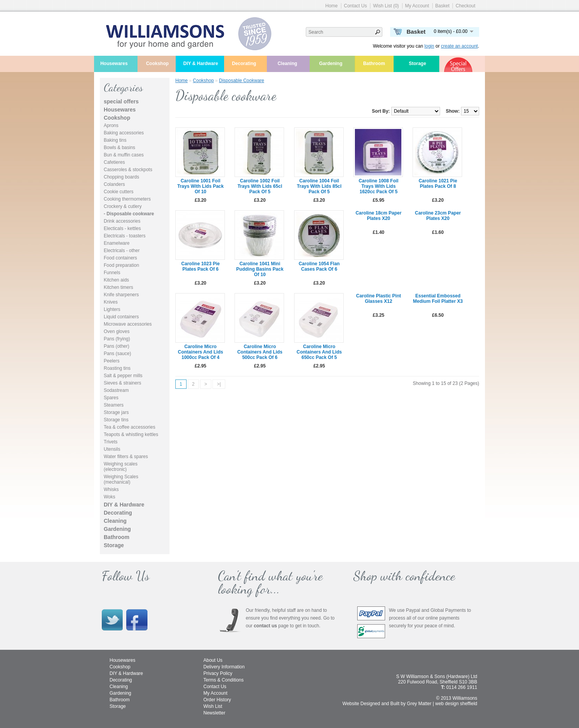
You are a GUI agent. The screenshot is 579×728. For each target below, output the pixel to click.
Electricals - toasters (125, 236)
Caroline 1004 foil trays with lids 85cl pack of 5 (319, 186)
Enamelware (117, 243)
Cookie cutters (119, 192)
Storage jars (116, 412)
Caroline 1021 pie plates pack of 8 (438, 184)
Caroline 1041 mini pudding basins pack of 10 (260, 269)
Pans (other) (116, 346)
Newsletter (215, 713)
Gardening (331, 64)
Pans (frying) (117, 339)
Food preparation (121, 265)
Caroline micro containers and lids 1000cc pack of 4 (201, 352)
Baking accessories (124, 133)
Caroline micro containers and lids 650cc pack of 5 (319, 352)
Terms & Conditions (224, 680)
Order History (217, 700)
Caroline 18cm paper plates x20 (379, 216)
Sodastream (116, 390)
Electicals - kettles (122, 228)
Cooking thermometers (127, 199)
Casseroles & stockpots (128, 170)
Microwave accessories (128, 324)
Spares (111, 398)
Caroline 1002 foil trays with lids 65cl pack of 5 (260, 186)
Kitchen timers (118, 287)
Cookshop (157, 64)
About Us (213, 660)
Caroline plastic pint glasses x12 (379, 299)
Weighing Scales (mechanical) (121, 479)
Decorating (244, 64)
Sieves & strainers (122, 383)
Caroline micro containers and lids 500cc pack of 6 (260, 352)
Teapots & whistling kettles (131, 434)
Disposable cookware (242, 81)
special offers (121, 101)
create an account (459, 46)
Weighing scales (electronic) (121, 467)
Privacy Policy (218, 673)
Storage (417, 64)
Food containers (120, 258)
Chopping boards (121, 177)
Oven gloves (117, 331)
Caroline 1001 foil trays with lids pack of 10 (200, 186)
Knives (111, 302)
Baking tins (115, 140)
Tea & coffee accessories (129, 427)
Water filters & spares (126, 457)
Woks (110, 497)
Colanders (114, 184)
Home (332, 6)
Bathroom (374, 64)
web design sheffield (456, 704)
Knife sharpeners (121, 295)
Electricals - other (122, 251)
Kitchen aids (116, 280)
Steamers (114, 405)
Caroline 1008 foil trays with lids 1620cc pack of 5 (379, 186)
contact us (266, 626)
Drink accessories (122, 221)
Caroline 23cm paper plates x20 (438, 216)
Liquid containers (121, 317)
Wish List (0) (386, 6)
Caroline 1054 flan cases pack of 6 (319, 266)
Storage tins (116, 420)
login (429, 46)
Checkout (465, 6)
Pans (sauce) (117, 354)
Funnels (112, 273)
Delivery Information (224, 667)
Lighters (112, 309)
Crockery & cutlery (123, 206)
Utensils (112, 449)
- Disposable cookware (129, 214)
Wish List (213, 706)
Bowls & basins (119, 148)
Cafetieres (114, 162)
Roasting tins (117, 368)
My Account (417, 6)
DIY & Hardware (201, 64)
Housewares (114, 64)
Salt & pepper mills (123, 376)
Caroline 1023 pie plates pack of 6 (200, 266)
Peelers (112, 361)
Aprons (111, 125)
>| (219, 384)
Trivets (111, 442)
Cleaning (287, 64)
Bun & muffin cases (124, 155)
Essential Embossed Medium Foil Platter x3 (438, 299)
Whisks (111, 489)
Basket (443, 6)
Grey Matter (419, 704)
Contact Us (355, 6)
